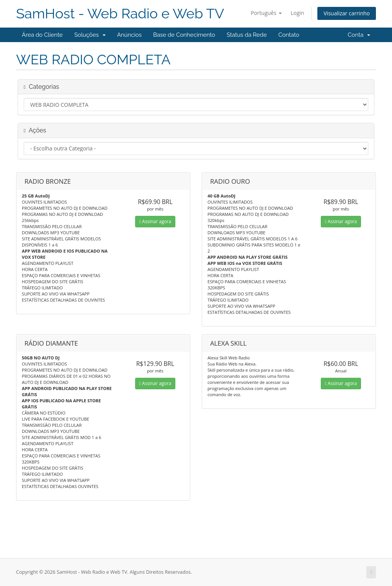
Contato (289, 35)
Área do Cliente (42, 35)
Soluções (90, 35)
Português (266, 13)
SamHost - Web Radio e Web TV (120, 14)
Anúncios (129, 35)
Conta (359, 35)
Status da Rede (247, 35)
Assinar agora (155, 221)
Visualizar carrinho (347, 13)
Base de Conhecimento (184, 35)
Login (297, 13)
